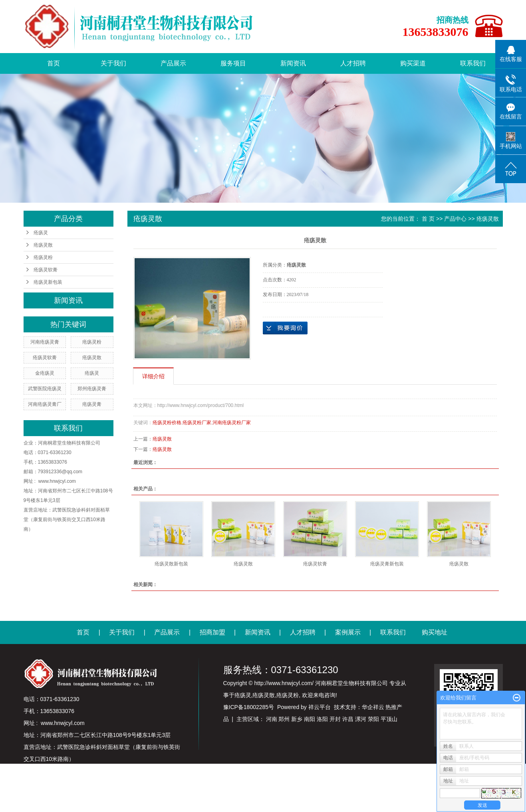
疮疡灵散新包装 (171, 564)
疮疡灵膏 (92, 404)
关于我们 (113, 63)
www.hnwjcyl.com (57, 481)
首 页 (428, 219)
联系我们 (473, 63)
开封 (335, 719)
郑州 (284, 719)
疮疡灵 (41, 233)
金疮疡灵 (45, 373)
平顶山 (389, 719)
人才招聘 (353, 63)
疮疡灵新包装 (48, 282)
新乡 (297, 719)
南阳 (310, 719)
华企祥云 (373, 707)
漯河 (361, 719)
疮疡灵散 (43, 245)
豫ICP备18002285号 (249, 707)
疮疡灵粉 (43, 257)
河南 (272, 719)
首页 (54, 63)
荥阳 (373, 719)
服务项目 (233, 63)
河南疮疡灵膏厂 (45, 404)
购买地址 (435, 632)
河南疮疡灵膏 (45, 342)
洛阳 (322, 719)
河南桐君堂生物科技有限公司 (69, 443)
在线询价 (285, 328)
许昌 (348, 719)
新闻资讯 (293, 63)
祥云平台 (320, 707)
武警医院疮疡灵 (45, 389)
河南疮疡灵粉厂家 (232, 423)
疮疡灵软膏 (46, 270)
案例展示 (348, 632)
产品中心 (455, 219)
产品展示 (173, 63)
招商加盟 (212, 632)
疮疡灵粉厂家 (197, 423)
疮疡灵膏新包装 (387, 564)
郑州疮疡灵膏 (92, 389)
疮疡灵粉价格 (167, 423)
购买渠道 (413, 63)
